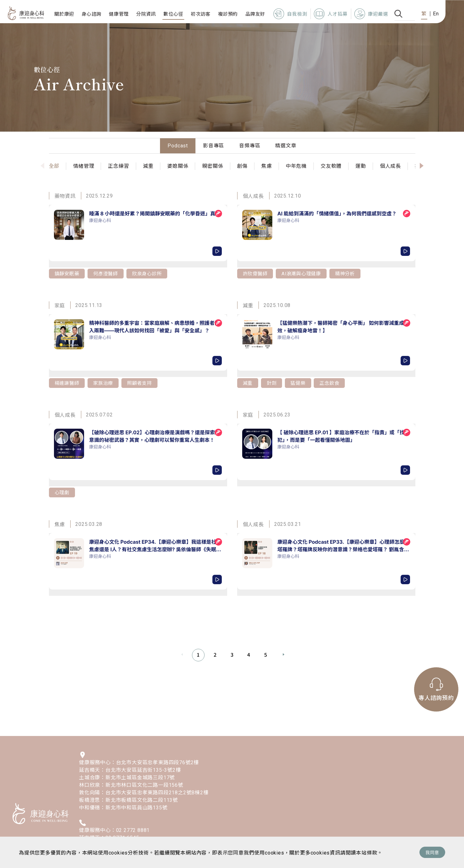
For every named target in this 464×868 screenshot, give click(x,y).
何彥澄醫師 (108, 273)
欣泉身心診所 (151, 273)
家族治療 (105, 383)
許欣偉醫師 (256, 273)
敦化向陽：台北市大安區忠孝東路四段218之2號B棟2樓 (144, 793)
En (436, 14)
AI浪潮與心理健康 (304, 273)
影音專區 (213, 146)
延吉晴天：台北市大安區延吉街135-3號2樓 (130, 770)
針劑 (272, 383)
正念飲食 (331, 383)
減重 (248, 383)
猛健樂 (299, 383)
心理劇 (62, 492)
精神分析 (349, 273)
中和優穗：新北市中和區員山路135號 (123, 808)
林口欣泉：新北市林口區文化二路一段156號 (131, 785)
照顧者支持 (143, 383)
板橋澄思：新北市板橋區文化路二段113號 (128, 800)
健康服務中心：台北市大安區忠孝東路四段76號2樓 (139, 762)
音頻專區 (250, 146)
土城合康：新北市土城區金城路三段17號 (127, 778)
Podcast (178, 146)
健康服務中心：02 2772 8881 (114, 830)
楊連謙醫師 (68, 383)
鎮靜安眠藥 (68, 273)
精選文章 (286, 146)
